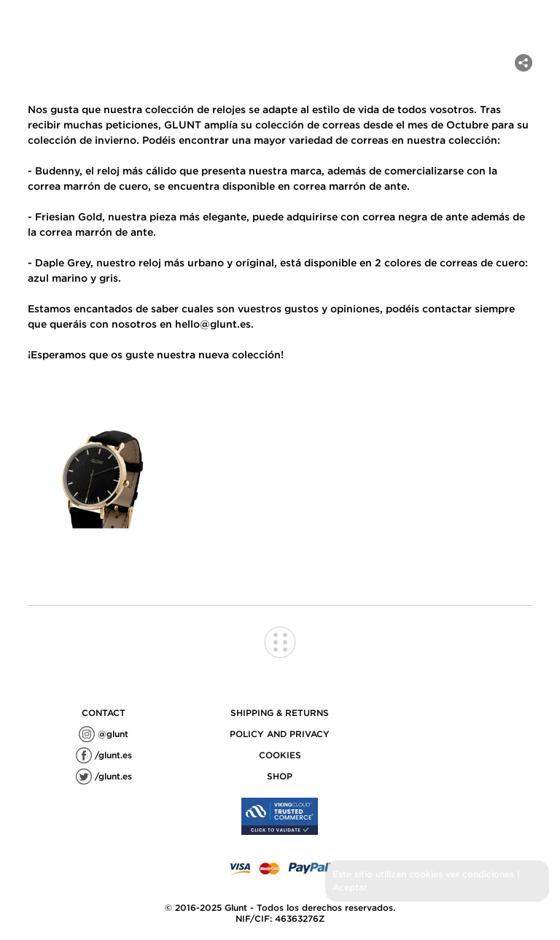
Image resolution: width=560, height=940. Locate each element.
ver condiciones (480, 874)
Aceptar (350, 887)
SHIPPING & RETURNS (280, 713)
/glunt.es (104, 755)
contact (104, 713)
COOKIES (280, 755)
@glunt (104, 734)
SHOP (280, 776)
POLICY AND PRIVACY (280, 734)
